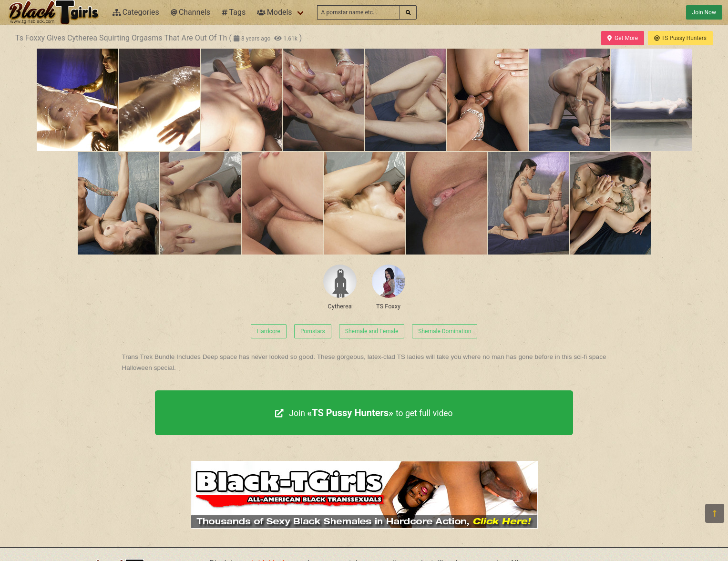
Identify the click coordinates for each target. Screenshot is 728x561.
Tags (234, 12)
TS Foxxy (389, 287)
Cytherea (340, 287)
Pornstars (313, 331)
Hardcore (269, 331)
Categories (136, 12)
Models (274, 12)
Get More (623, 38)
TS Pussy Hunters (680, 38)
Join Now (704, 12)
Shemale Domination (445, 331)
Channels (190, 12)
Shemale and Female (372, 331)
